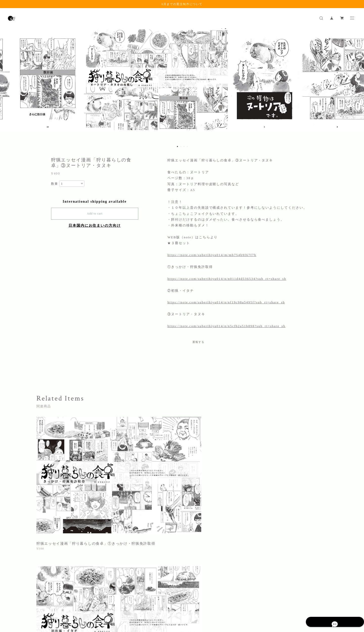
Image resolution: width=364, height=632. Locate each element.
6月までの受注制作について (182, 4)
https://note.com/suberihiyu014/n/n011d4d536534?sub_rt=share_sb (227, 279)
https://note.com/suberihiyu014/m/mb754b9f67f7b (212, 255)
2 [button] (181, 146)
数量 (55, 184)
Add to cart (95, 214)
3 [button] (184, 146)
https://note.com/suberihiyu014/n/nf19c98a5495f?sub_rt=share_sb (226, 302)
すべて (52, 535)
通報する (198, 342)
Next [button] (356, 85)
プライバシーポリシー (53, 602)
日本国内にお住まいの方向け (95, 226)
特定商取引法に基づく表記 (92, 602)
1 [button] (177, 146)
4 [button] (187, 146)
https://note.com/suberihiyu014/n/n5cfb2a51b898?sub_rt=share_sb (226, 326)
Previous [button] (8, 85)
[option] (182, 85)
